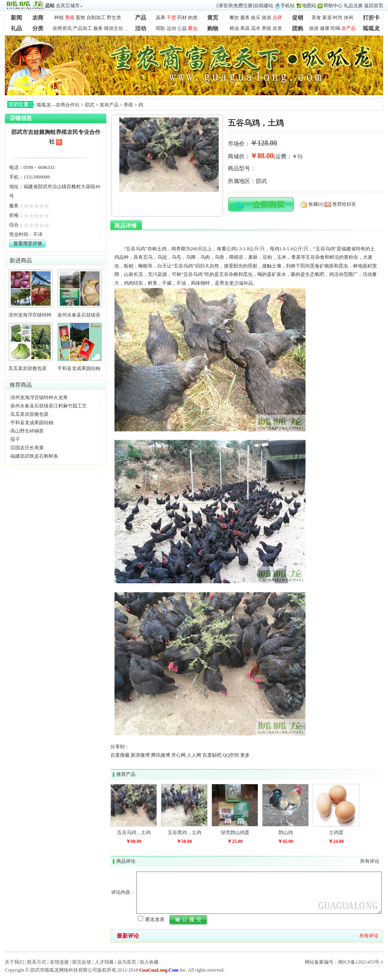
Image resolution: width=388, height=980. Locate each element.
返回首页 (374, 6)
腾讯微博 (161, 755)
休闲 (349, 18)
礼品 (16, 29)
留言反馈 (82, 962)
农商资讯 (62, 28)
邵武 (90, 105)
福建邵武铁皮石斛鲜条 (34, 456)
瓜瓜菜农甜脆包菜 (27, 368)
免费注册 (243, 6)
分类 (38, 29)
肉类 (193, 18)
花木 (256, 28)
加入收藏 (149, 962)
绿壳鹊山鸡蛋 (235, 832)
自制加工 (96, 18)
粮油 (234, 28)
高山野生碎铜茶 (27, 431)
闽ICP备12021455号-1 (361, 962)
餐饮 (234, 18)
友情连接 (59, 962)
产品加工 (82, 28)
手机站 (288, 6)
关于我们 (14, 962)
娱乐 (256, 18)
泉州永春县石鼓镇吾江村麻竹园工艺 (49, 406)
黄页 (213, 18)
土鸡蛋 (336, 832)
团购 (298, 29)
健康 (325, 28)
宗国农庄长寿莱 (27, 448)
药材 (182, 18)
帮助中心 (333, 6)
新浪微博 (140, 755)
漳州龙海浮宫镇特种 (30, 315)
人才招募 (104, 962)
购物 (213, 29)
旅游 (267, 18)
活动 (141, 29)
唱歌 (161, 28)
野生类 (114, 18)
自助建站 (264, 6)
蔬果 (161, 18)
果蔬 (245, 28)
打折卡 (371, 18)
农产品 (349, 28)
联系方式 (37, 962)
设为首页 (127, 962)
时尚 (338, 18)
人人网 (194, 755)
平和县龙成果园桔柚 (79, 368)
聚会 (193, 28)
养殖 (70, 18)
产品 (141, 18)
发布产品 (109, 105)
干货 (171, 18)
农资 (277, 28)
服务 (245, 18)
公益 (182, 28)
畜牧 (80, 18)
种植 (59, 18)
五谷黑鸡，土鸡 (184, 832)
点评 (277, 18)
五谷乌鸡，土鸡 (134, 832)
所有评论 (370, 861)
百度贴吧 (212, 755)
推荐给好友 (344, 204)
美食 (316, 18)
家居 (327, 18)
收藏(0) (316, 204)
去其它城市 (68, 6)
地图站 (309, 6)
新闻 (16, 18)
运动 (171, 28)
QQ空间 (231, 755)
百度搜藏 (120, 755)
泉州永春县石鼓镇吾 (79, 315)
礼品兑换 (353, 6)
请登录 (225, 6)
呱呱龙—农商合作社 (58, 105)
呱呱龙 (371, 29)
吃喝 (335, 28)
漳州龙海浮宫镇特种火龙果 (39, 398)
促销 (298, 18)
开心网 (178, 755)
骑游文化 (114, 28)
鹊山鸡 (286, 832)
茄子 (15, 439)
